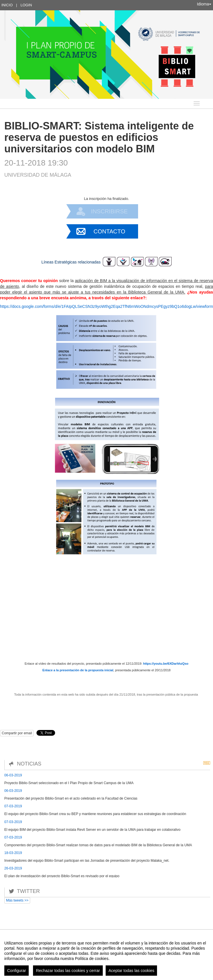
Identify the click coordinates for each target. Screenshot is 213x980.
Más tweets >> (17, 900)
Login (26, 5)
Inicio (7, 5)
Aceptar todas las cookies (131, 971)
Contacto (109, 231)
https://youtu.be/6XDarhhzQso (166, 664)
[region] (106, 956)
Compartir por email (17, 733)
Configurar (17, 971)
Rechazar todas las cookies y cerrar (68, 971)
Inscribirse (109, 211)
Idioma (204, 4)
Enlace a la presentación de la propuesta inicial (78, 670)
